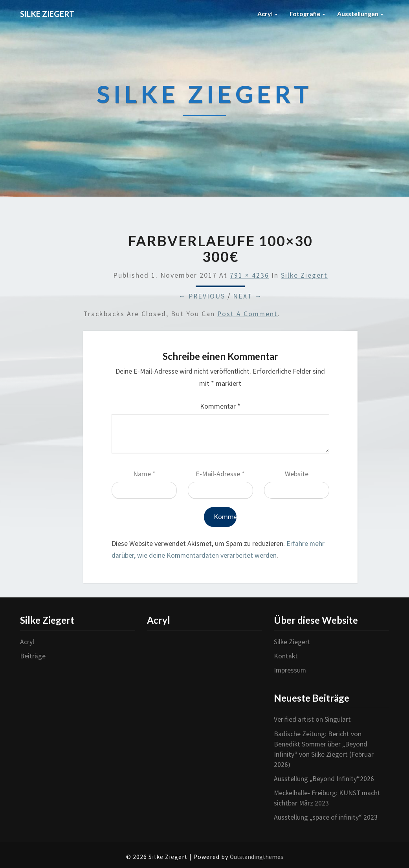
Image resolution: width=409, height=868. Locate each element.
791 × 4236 (249, 276)
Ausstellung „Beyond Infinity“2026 (324, 777)
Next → (248, 296)
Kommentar (220, 406)
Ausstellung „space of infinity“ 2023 (326, 815)
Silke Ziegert (304, 276)
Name (144, 474)
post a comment (248, 314)
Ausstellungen (360, 14)
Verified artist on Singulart (313, 719)
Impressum (290, 670)
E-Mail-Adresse (220, 474)
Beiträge (33, 656)
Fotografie (307, 14)
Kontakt (286, 656)
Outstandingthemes (257, 855)
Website (297, 474)
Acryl (268, 14)
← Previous (201, 296)
